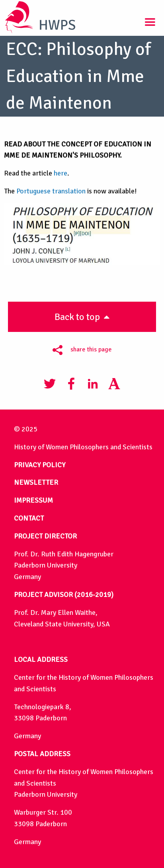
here (61, 173)
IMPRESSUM (33, 500)
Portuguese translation (51, 191)
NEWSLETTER (36, 482)
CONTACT (29, 518)
